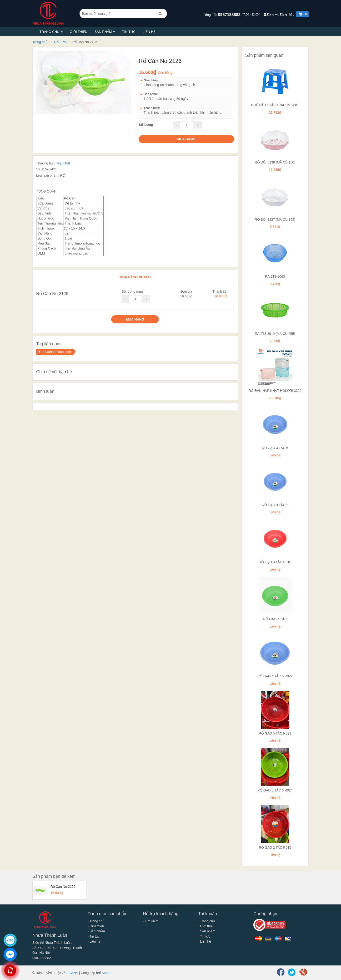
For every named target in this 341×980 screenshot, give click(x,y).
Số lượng (146, 125)
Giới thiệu (79, 32)
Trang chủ (51, 32)
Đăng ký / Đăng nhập (279, 15)
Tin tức (129, 32)
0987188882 (230, 15)
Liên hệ (149, 32)
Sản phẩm (105, 32)
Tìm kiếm (151, 921)
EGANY (72, 973)
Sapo (106, 973)
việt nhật (63, 163)
